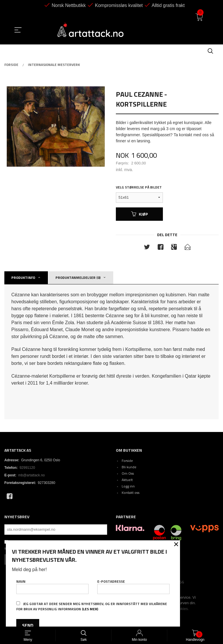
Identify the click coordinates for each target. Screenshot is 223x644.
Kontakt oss (131, 493)
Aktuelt (127, 480)
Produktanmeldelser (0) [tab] (78, 278)
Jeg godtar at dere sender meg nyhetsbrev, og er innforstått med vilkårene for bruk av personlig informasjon (92, 606)
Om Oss (128, 473)
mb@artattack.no (32, 475)
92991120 (27, 468)
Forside (127, 461)
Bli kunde (129, 467)
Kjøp (140, 214)
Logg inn (128, 486)
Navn (52, 586)
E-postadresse (133, 586)
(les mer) (90, 609)
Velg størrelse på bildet (139, 187)
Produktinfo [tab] (23, 278)
